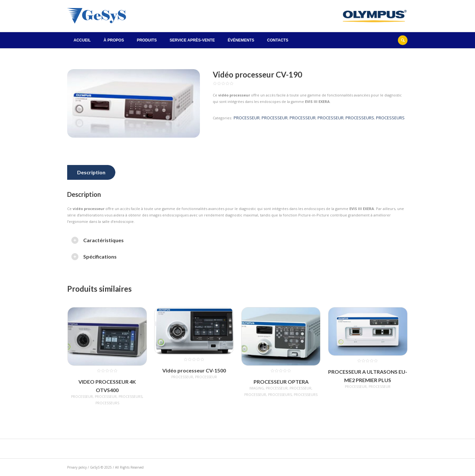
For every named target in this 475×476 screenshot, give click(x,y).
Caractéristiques (103, 240)
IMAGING (257, 388)
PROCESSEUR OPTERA (281, 382)
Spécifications (100, 256)
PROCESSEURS (360, 118)
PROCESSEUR (247, 118)
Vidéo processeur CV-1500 (194, 370)
